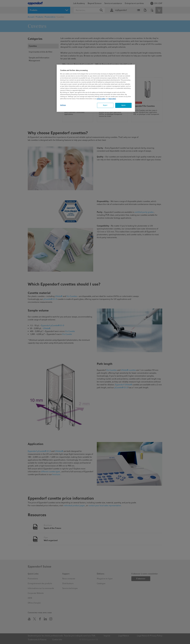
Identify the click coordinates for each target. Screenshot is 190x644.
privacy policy (101, 99)
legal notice (112, 99)
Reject (105, 105)
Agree (123, 105)
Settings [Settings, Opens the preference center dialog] (63, 105)
